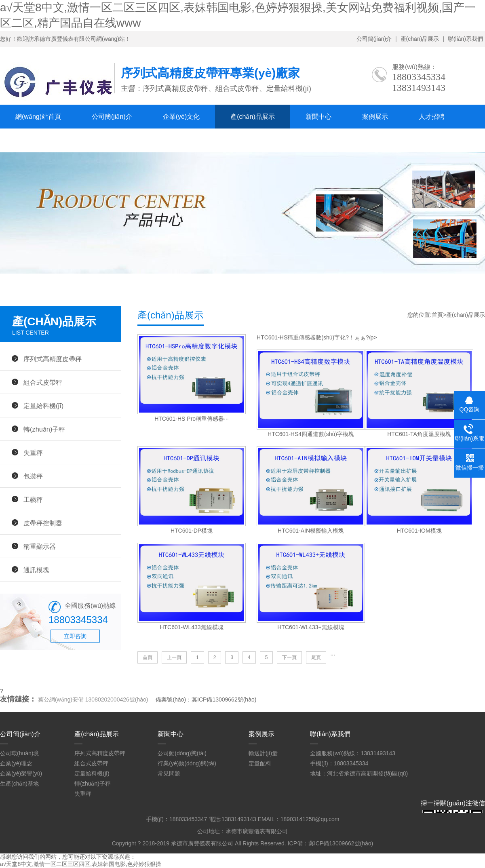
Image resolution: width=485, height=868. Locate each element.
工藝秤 (33, 499)
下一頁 (289, 657)
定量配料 (260, 763)
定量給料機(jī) (43, 406)
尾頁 (316, 657)
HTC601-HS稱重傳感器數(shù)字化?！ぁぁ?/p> (317, 337)
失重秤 (33, 453)
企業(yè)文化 (181, 117)
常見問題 (169, 773)
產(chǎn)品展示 (420, 39)
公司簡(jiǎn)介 (374, 39)
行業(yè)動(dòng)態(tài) (187, 763)
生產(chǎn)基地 (19, 784)
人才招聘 (432, 117)
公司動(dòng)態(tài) (182, 753)
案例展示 (375, 117)
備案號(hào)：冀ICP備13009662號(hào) (206, 699)
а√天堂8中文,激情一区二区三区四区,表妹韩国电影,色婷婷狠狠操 (81, 864)
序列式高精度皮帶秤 (53, 359)
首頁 (437, 315)
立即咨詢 (75, 636)
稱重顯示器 (40, 546)
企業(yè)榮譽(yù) (21, 773)
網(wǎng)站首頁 (38, 117)
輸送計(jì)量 (263, 753)
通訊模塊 (36, 570)
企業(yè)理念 (16, 763)
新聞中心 (318, 117)
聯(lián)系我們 (465, 39)
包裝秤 (33, 476)
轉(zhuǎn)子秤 (44, 429)
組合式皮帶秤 (43, 382)
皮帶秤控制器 (43, 523)
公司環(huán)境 (19, 753)
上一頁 (174, 657)
